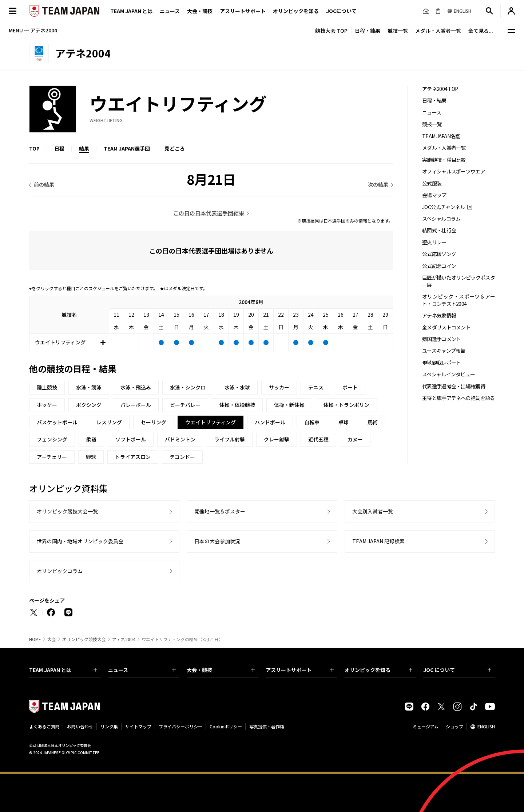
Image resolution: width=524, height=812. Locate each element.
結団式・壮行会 (439, 230)
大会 (52, 639)
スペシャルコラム (441, 219)
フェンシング (52, 439)
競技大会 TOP (331, 31)
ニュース (170, 11)
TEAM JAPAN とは (63, 670)
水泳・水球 (237, 387)
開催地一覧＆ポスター (220, 511)
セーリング (154, 422)
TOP (34, 148)
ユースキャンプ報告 (444, 351)
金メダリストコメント (446, 327)
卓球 (344, 422)
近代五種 (318, 439)
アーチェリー (52, 457)
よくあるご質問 (44, 726)
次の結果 (378, 184)
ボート (350, 387)
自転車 (312, 422)
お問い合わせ (80, 726)
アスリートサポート (243, 11)
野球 (91, 457)
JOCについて (341, 11)
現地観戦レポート (441, 363)
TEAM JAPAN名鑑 (441, 136)
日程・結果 (368, 31)
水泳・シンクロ (188, 387)
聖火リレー (434, 242)
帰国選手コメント (441, 339)
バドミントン (180, 439)
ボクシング (89, 405)
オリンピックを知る (296, 11)
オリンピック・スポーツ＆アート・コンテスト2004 (458, 300)
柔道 (91, 439)
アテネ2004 (124, 639)
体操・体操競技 (237, 405)
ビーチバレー (185, 405)
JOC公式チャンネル (443, 207)
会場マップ (434, 195)
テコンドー (182, 457)
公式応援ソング (439, 254)
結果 (84, 148)
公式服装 (432, 183)
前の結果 (44, 184)
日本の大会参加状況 (217, 541)
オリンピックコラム (60, 571)
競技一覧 (398, 31)
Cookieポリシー (226, 726)
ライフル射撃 (230, 439)
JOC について (457, 670)
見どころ (175, 148)
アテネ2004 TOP (440, 89)
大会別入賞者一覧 (373, 511)
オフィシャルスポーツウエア (454, 171)
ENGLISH (486, 726)
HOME (35, 639)
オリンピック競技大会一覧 (67, 511)
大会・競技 (221, 670)
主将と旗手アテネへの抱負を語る (458, 398)
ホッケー (47, 405)
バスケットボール (57, 422)
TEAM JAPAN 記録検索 (378, 541)
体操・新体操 (289, 405)
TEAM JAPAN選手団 (127, 148)
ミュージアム (426, 726)
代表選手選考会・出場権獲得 (454, 386)
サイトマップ (138, 726)
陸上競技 (47, 387)
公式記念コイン (439, 266)
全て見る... (481, 31)
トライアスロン (133, 457)
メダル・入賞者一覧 (438, 31)
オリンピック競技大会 (84, 639)
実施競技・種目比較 (444, 160)
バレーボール (136, 405)
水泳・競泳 (89, 387)
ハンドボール (270, 422)
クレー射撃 (277, 439)
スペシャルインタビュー (448, 374)
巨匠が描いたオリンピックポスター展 (458, 281)
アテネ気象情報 (439, 315)
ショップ (454, 726)
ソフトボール (131, 439)
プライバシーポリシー (180, 726)
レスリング (109, 422)
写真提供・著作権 (267, 726)
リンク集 (109, 726)
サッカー (279, 387)
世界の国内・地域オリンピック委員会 (80, 541)
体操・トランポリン (346, 405)
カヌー (355, 439)
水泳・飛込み (136, 387)
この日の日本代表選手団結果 (209, 213)
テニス (316, 387)
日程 (59, 148)
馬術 (373, 422)
